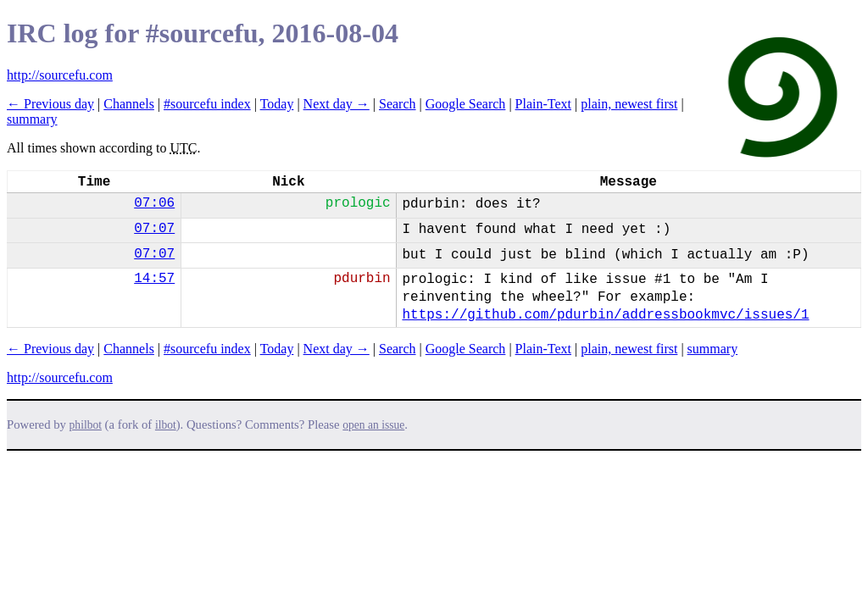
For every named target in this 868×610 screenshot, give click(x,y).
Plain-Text (543, 104)
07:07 (154, 229)
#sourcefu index (207, 104)
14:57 (154, 279)
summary (32, 119)
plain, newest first (629, 104)
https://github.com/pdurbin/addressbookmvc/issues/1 (605, 315)
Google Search (466, 104)
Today (277, 104)
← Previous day (50, 104)
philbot (86, 425)
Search (398, 104)
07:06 (154, 203)
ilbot (166, 425)
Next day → (337, 104)
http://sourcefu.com (60, 75)
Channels (129, 104)
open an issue (373, 425)
